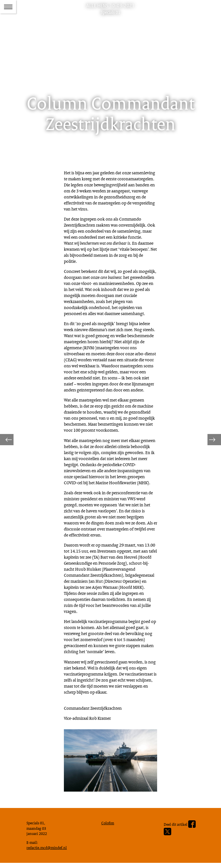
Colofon (109, 823)
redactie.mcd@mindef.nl (49, 851)
